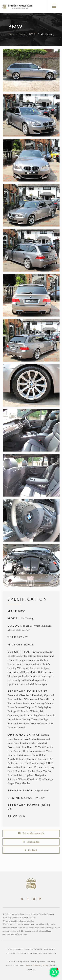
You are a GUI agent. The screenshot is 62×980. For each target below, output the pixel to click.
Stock (22, 34)
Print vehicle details (31, 833)
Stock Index (31, 842)
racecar (31, 969)
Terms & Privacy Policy (37, 966)
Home (12, 34)
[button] (54, 972)
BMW (33, 34)
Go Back (31, 850)
